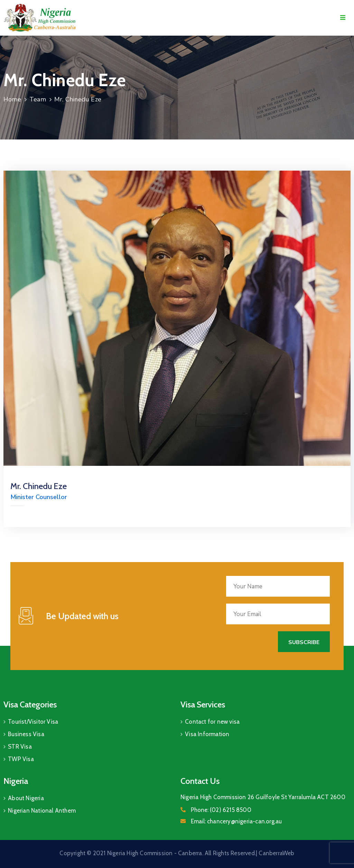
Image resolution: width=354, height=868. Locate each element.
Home (12, 99)
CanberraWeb (276, 853)
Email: (236, 821)
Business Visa (26, 734)
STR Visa (20, 747)
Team (38, 99)
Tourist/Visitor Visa (33, 722)
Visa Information (207, 734)
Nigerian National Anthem (42, 811)
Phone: (221, 810)
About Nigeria (26, 798)
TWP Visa (21, 759)
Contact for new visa (212, 722)
